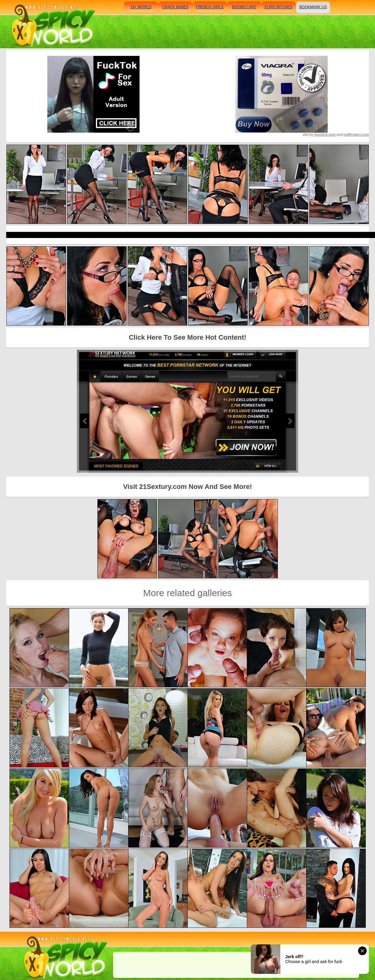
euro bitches (278, 7)
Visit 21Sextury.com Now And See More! (188, 487)
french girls (210, 7)
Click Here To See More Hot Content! (187, 337)
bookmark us (313, 7)
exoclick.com (325, 135)
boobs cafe (244, 7)
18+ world (141, 7)
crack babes (175, 7)
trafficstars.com (356, 135)
